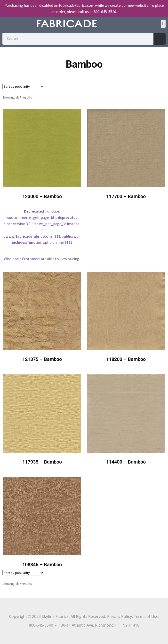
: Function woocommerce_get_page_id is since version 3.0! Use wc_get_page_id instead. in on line (42, 180)
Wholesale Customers (22, 259)
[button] (163, 24)
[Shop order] (23, 86)
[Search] (160, 39)
